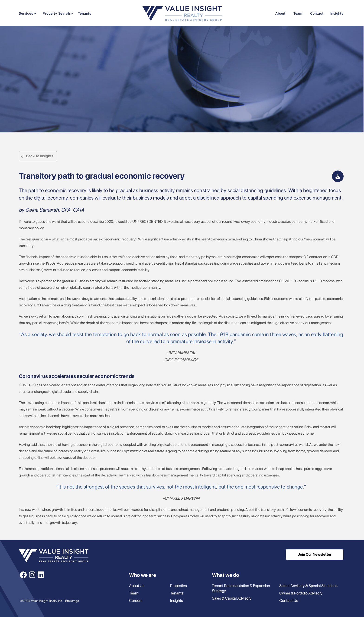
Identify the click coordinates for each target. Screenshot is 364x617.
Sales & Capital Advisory (232, 598)
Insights (337, 13)
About (280, 13)
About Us (137, 586)
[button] (26, 14)
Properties (179, 586)
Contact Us (289, 601)
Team (298, 13)
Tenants (85, 13)
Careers (136, 601)
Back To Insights (40, 156)
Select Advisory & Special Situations (308, 586)
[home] (182, 13)
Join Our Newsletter (315, 554)
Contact (317, 13)
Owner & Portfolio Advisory (301, 593)
